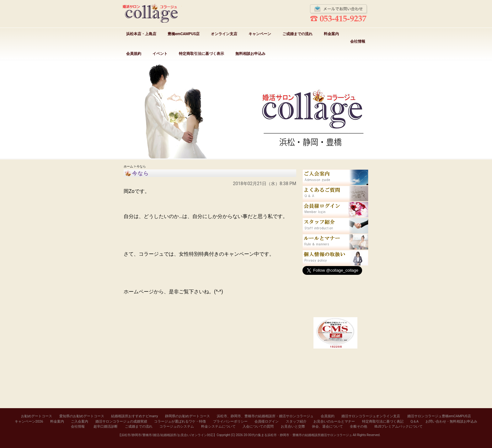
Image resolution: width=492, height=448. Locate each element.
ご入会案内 (80, 421)
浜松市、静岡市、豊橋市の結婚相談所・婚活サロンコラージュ (265, 416)
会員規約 (134, 54)
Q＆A (414, 421)
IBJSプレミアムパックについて (398, 427)
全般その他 (358, 427)
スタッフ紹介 (296, 421)
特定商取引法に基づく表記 (383, 421)
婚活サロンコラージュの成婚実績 (121, 421)
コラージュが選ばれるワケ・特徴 (180, 421)
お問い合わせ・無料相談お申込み (451, 421)
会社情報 (358, 41)
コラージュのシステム (177, 427)
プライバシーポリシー (230, 421)
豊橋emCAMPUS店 (184, 34)
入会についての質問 (258, 427)
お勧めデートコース (37, 416)
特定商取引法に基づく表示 (201, 54)
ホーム (128, 166)
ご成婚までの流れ (297, 34)
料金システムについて (218, 427)
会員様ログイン (267, 421)
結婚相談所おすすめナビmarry (134, 416)
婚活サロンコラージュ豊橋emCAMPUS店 (439, 416)
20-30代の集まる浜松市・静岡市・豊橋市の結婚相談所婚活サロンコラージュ (298, 435)
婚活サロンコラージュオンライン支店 (371, 416)
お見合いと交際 (293, 427)
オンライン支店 (224, 34)
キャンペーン (260, 34)
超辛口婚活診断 (106, 427)
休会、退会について (327, 427)
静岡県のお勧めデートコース (187, 416)
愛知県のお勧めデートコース (82, 416)
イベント (160, 54)
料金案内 (331, 34)
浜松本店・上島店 (141, 34)
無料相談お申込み (250, 54)
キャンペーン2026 (29, 421)
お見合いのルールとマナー (334, 421)
